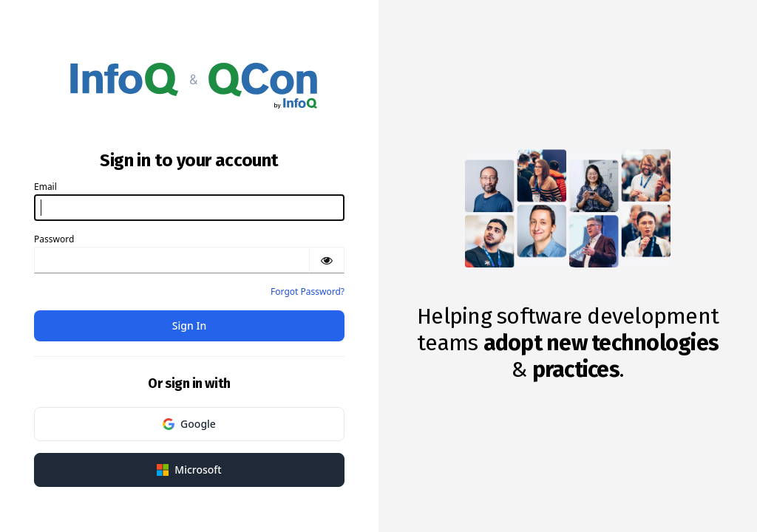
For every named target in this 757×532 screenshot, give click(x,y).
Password (54, 239)
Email (45, 187)
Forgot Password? (308, 291)
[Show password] (327, 260)
